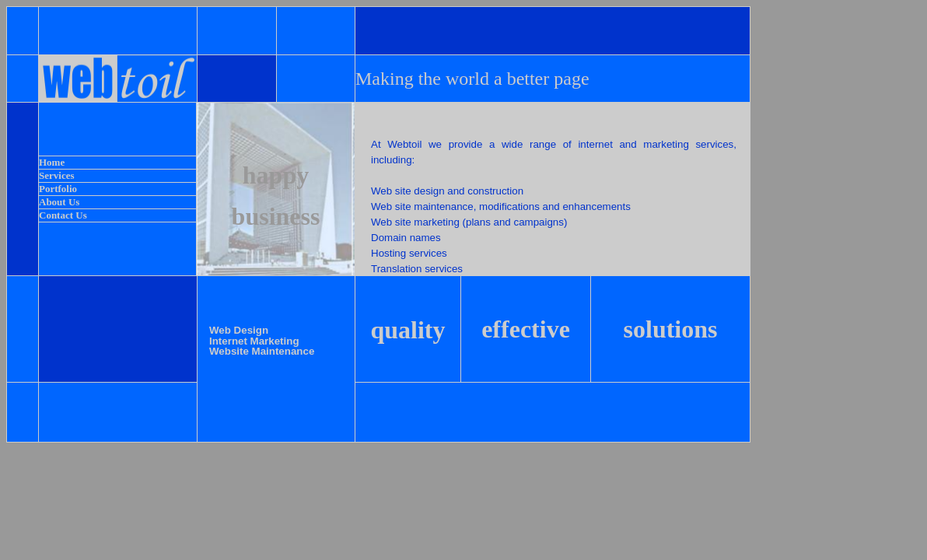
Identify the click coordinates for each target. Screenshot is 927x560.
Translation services (417, 269)
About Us (59, 202)
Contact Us (63, 215)
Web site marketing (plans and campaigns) (469, 222)
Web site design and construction (447, 191)
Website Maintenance (262, 351)
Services (56, 175)
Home (52, 162)
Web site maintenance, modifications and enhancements (501, 206)
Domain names (406, 238)
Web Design (239, 330)
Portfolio (58, 189)
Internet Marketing (254, 341)
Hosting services (409, 253)
